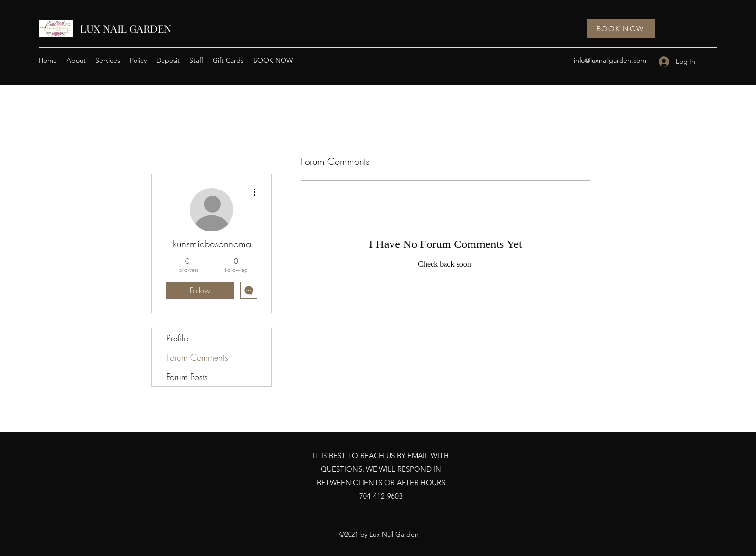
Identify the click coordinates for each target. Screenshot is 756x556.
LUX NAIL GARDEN (126, 28)
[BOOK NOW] (621, 28)
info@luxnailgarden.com (610, 60)
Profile (177, 338)
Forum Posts (187, 377)
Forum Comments (197, 357)
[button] (108, 60)
